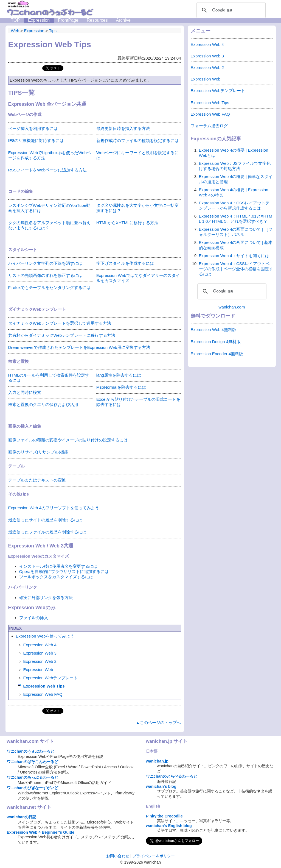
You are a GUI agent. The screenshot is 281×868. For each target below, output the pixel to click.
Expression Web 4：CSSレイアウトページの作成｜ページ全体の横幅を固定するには (236, 269)
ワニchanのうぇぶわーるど (31, 751)
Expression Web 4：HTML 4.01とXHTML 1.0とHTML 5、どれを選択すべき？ (236, 219)
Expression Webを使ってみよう (45, 636)
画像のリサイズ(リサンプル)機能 (38, 452)
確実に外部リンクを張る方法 (46, 598)
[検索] (230, 10)
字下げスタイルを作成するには (125, 263)
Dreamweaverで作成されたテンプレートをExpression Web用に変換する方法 (79, 347)
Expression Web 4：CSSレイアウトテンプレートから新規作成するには (234, 205)
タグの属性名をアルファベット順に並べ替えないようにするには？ (49, 225)
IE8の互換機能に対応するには (36, 141)
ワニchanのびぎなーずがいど (33, 788)
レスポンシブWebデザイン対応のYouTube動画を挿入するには (49, 208)
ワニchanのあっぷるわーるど (33, 777)
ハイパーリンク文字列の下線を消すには (45, 263)
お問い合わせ (118, 856)
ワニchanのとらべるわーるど (172, 776)
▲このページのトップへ (158, 723)
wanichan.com (232, 307)
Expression (39, 20)
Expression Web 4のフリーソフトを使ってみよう (54, 508)
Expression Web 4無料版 (213, 329)
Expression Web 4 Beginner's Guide (41, 832)
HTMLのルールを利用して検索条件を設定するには (49, 378)
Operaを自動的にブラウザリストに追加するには (64, 571)
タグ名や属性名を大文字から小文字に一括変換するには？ (137, 208)
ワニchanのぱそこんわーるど (33, 762)
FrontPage (68, 20)
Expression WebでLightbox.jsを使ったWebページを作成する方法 (50, 155)
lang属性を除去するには (119, 375)
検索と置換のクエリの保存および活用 (43, 404)
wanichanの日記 (22, 817)
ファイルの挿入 (34, 618)
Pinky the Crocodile (164, 816)
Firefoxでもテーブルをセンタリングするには (50, 287)
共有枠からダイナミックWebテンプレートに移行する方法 (62, 335)
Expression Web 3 (40, 653)
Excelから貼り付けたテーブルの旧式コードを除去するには (138, 402)
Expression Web (38, 670)
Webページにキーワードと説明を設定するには (138, 155)
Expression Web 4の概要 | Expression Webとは (234, 153)
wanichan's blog (161, 786)
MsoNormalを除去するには (121, 387)
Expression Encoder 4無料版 (217, 354)
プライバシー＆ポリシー (154, 856)
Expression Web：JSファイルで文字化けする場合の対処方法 (235, 166)
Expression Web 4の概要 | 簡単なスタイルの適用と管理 (236, 179)
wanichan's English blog (169, 826)
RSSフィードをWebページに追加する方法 (47, 170)
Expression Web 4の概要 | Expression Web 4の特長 (234, 192)
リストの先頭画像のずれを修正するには (45, 275)
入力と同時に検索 (25, 392)
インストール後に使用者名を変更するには (58, 566)
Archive (123, 20)
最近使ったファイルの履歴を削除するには (47, 532)
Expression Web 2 (40, 661)
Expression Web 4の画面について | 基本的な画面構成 (236, 245)
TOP (16, 20)
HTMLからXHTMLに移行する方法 (127, 223)
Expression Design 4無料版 (216, 342)
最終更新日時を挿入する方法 (123, 128)
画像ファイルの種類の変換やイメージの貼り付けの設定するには (68, 440)
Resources (97, 20)
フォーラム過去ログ (209, 126)
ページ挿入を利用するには (33, 128)
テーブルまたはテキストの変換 (37, 480)
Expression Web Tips (44, 686)
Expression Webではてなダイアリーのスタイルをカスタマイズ (138, 278)
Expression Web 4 (40, 645)
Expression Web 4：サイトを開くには (234, 256)
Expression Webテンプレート (51, 678)
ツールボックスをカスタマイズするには (56, 577)
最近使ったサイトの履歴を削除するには (45, 520)
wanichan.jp (157, 761)
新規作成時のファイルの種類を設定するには (137, 141)
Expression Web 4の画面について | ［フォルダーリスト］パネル (236, 232)
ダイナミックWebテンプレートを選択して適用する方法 (60, 323)
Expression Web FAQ (43, 694)
